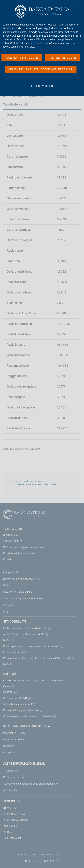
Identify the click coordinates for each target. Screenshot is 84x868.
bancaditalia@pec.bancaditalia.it (27, 547)
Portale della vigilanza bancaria (21, 710)
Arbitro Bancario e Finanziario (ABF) (24, 634)
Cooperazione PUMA (15, 698)
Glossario (9, 605)
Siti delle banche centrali (18, 704)
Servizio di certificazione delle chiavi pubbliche (31, 784)
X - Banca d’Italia (15, 814)
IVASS (7, 640)
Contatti (8, 559)
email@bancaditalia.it (23, 553)
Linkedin (10, 826)
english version (42, 88)
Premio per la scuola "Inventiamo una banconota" (32, 646)
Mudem (8, 664)
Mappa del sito (12, 572)
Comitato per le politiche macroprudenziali (28, 716)
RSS (8, 832)
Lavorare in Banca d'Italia (18, 592)
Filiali (6, 585)
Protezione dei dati (14, 777)
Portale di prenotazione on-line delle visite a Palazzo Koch (37, 658)
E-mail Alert (12, 838)
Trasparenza (10, 771)
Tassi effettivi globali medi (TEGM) (23, 598)
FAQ (6, 612)
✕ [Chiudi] (80, 5)
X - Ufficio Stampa (16, 820)
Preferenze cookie (14, 739)
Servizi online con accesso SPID (22, 579)
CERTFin (8, 692)
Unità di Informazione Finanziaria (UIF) (25, 628)
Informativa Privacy (14, 733)
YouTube (10, 808)
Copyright (9, 752)
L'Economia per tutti (15, 652)
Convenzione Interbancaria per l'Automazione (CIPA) (33, 680)
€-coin (7, 686)
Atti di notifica (11, 790)
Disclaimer (9, 746)
